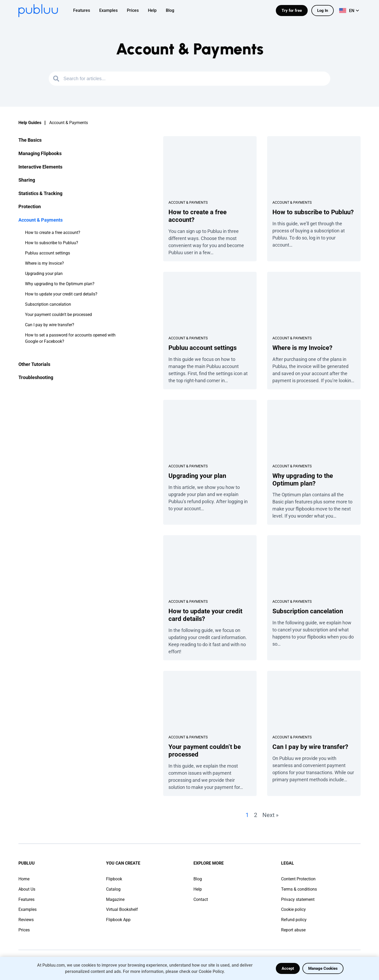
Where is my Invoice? (44, 263)
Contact (201, 899)
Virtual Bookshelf (122, 909)
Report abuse (293, 930)
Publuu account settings (48, 253)
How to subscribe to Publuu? (52, 243)
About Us (27, 889)
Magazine (115, 899)
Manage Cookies (323, 968)
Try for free (292, 11)
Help (198, 889)
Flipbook (114, 879)
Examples (28, 909)
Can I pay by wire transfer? (50, 325)
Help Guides (30, 123)
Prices (24, 930)
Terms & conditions (299, 889)
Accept (288, 968)
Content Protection (298, 879)
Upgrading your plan (44, 274)
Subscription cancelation (48, 304)
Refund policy (294, 920)
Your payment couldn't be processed (58, 315)
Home (24, 879)
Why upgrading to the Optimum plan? (60, 284)
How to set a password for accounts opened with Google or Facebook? (70, 338)
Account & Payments (188, 202)
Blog (198, 879)
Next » (270, 815)
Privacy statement (298, 899)
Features (26, 899)
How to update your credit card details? (61, 294)
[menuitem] (85, 11)
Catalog (113, 889)
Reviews (26, 920)
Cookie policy (293, 909)
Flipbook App (118, 920)
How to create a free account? (53, 233)
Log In (323, 11)
